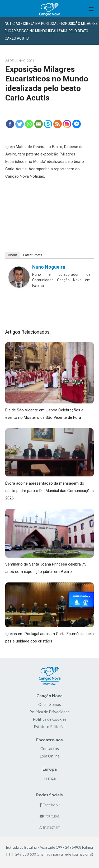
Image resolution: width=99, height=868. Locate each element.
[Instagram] (67, 124)
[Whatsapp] (29, 124)
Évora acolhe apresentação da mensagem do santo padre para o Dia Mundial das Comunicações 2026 (49, 491)
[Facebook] (10, 124)
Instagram (49, 827)
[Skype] (48, 124)
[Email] (39, 124)
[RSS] (58, 124)
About (12, 255)
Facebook (49, 805)
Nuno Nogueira (49, 267)
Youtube (49, 816)
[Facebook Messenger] (77, 124)
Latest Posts (33, 255)
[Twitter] (20, 124)
